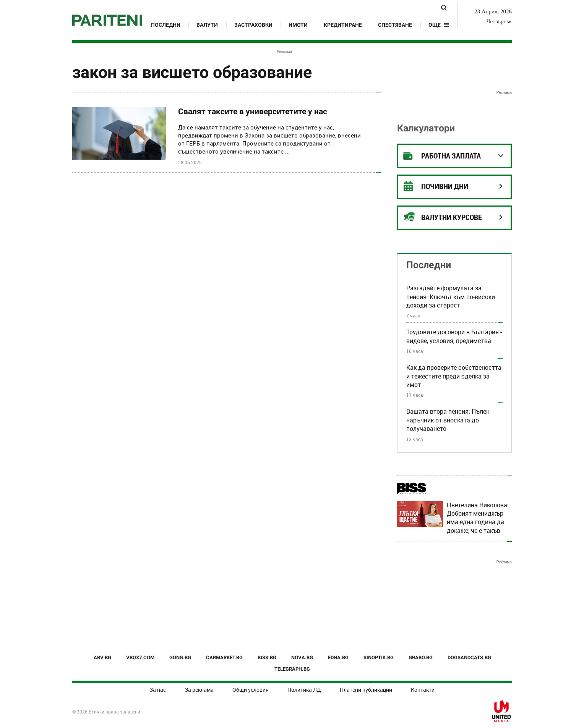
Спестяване (395, 25)
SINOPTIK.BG (379, 658)
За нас (158, 690)
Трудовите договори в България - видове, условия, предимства (454, 336)
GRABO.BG (421, 658)
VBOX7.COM (140, 658)
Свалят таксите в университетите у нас (253, 112)
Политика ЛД (304, 690)
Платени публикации (366, 690)
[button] (439, 25)
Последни (166, 25)
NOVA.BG (302, 658)
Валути (207, 25)
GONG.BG (180, 658)
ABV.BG (102, 658)
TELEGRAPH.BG (292, 669)
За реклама (199, 690)
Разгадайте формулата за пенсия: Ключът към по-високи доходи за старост (451, 297)
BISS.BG (267, 658)
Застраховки (253, 25)
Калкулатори (426, 128)
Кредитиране (343, 25)
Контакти (423, 690)
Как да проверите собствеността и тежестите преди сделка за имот (454, 376)
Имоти (298, 25)
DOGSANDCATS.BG (469, 658)
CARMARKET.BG (224, 658)
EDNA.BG (338, 658)
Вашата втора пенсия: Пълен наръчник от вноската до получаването (448, 420)
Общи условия (251, 690)
